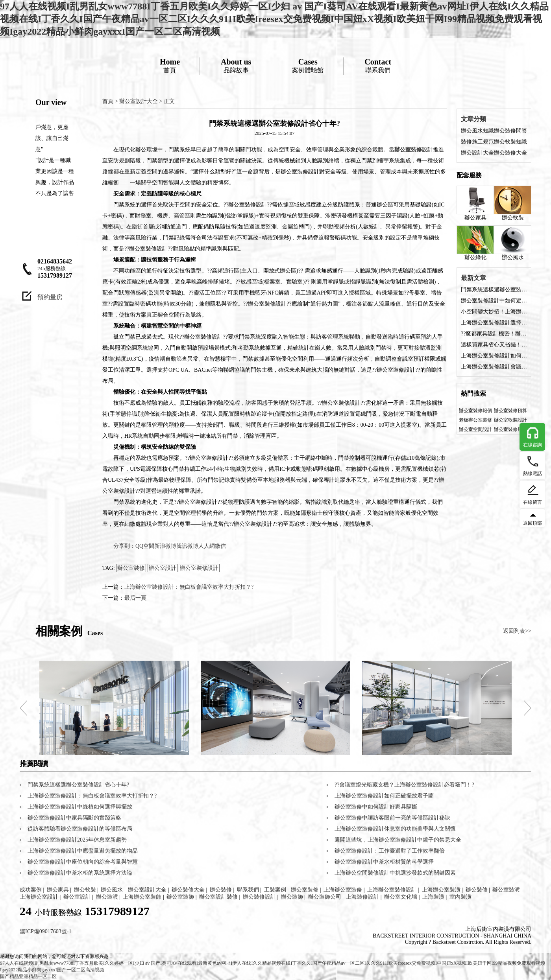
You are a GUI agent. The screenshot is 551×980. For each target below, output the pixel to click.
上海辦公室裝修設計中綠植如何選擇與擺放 (80, 807)
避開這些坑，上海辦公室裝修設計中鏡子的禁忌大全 (398, 840)
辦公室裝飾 (180, 897)
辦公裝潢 (107, 897)
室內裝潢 (460, 897)
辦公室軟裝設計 (510, 420)
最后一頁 (135, 598)
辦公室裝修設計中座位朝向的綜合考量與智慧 (83, 862)
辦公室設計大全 (139, 101)
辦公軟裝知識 (510, 142)
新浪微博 (165, 546)
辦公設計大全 (477, 153)
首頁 (170, 65)
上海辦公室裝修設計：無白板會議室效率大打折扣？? (189, 587)
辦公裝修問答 (510, 131)
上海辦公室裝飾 (142, 897)
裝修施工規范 (477, 142)
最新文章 (473, 278)
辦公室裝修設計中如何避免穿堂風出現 (494, 301)
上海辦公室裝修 (343, 890)
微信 (220, 546)
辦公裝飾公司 (325, 897)
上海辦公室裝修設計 (392, 890)
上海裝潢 (433, 897)
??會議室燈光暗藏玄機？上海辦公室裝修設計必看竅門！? (404, 785)
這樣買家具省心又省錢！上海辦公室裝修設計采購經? (494, 345)
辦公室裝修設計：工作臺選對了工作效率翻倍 (390, 851)
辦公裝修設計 (259, 897)
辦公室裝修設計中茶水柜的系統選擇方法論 (80, 873)
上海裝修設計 (362, 897)
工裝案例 (275, 890)
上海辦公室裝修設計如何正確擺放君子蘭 (384, 796)
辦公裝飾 (292, 897)
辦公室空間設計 (475, 429)
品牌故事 (236, 65)
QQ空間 (145, 546)
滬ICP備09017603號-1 (45, 931)
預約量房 (50, 297)
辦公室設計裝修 (218, 897)
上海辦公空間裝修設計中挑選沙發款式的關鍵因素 (395, 873)
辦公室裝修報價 (475, 411)
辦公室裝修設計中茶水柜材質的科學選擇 (384, 862)
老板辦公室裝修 (475, 420)
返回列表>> (517, 631)
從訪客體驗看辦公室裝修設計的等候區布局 (80, 829)
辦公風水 (513, 243)
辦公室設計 (163, 568)
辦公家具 (475, 203)
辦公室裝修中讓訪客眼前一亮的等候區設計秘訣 (392, 818)
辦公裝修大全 (510, 153)
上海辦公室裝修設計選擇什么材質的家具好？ (494, 323)
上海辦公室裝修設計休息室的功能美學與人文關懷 (395, 829)
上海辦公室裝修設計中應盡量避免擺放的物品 (83, 851)
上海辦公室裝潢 (441, 890)
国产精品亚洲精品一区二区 (28, 976)
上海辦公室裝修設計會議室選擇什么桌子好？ (494, 367)
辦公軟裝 (513, 203)
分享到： (124, 546)
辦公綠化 (475, 243)
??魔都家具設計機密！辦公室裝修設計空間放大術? (494, 334)
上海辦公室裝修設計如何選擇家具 (494, 356)
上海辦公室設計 (39, 897)
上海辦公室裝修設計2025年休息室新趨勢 (77, 840)
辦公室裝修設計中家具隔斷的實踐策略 (74, 818)
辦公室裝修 (131, 568)
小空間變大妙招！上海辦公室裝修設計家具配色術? (494, 312)
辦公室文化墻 (401, 897)
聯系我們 (378, 65)
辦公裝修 (221, 890)
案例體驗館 (308, 65)
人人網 (207, 546)
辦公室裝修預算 (510, 411)
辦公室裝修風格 (510, 429)
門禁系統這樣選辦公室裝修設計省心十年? (494, 290)
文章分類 (473, 119)
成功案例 (31, 890)
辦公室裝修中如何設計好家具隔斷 (376, 807)
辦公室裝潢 (506, 890)
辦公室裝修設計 (199, 568)
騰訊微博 (187, 546)
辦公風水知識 (477, 131)
